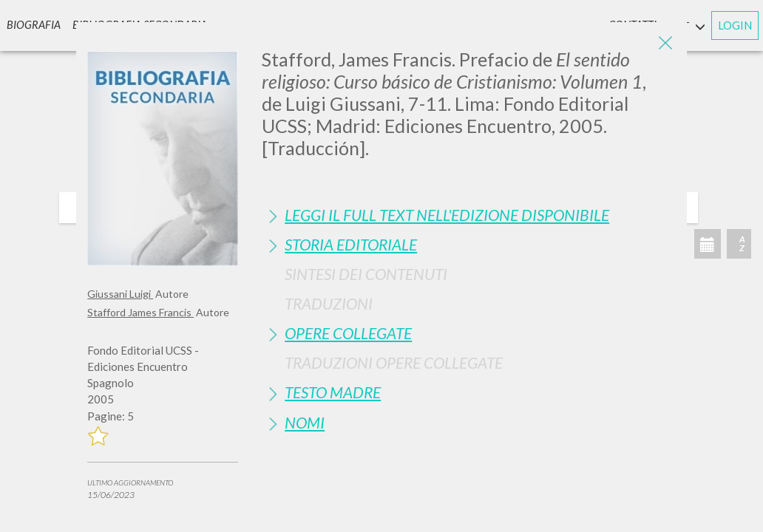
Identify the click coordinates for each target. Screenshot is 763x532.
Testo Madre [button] (333, 392)
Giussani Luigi (120, 294)
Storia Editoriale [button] (351, 244)
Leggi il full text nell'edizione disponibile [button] (447, 215)
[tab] (469, 215)
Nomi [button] (305, 422)
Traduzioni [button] (329, 303)
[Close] (665, 44)
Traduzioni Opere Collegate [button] (394, 362)
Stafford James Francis (140, 312)
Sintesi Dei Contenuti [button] (366, 274)
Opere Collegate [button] (348, 333)
